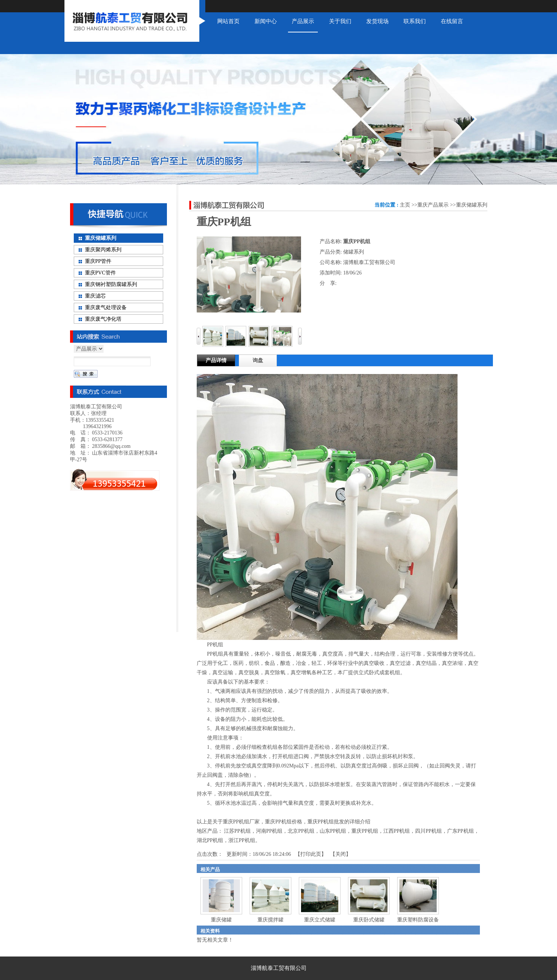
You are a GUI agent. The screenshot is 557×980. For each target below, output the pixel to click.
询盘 (258, 360)
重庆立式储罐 (320, 920)
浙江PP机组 (242, 840)
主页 (405, 205)
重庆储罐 (221, 920)
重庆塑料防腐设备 (418, 920)
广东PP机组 (461, 831)
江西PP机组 (397, 831)
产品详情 (216, 360)
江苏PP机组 (237, 831)
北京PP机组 (301, 831)
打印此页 (311, 854)
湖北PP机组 (210, 840)
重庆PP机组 (365, 831)
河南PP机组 (269, 831)
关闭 (341, 854)
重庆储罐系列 (472, 205)
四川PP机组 (428, 831)
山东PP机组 (333, 831)
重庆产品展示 (433, 205)
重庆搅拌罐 (270, 920)
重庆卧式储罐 (369, 920)
